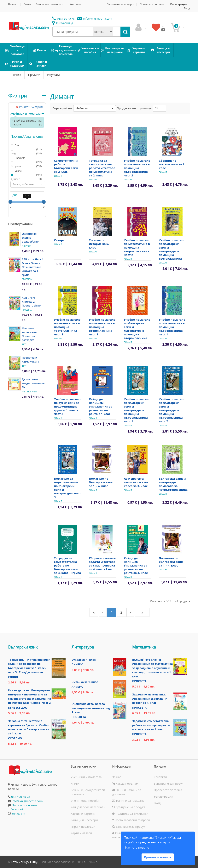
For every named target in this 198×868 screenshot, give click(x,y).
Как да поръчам (125, 783)
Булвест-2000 (18, 708)
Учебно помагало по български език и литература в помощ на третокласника (172, 249)
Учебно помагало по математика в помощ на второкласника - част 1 (102, 327)
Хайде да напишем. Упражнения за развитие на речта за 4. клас (136, 565)
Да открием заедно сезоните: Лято (33, 383)
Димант (15, 179)
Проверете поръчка (152, 4)
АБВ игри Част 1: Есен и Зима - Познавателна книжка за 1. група (33, 267)
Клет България (29, 392)
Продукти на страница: (134, 108)
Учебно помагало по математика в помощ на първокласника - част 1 (172, 327)
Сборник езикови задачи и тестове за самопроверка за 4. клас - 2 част (102, 564)
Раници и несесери (84, 820)
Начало (13, 4)
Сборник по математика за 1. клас (172, 164)
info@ (95, 19)
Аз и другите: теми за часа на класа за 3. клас (136, 482)
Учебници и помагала (26, 114)
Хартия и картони (83, 814)
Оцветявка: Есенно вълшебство (30, 238)
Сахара (59, 240)
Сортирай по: (62, 108)
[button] (28, 184)
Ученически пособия (85, 801)
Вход (187, 8)
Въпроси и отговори (49, 4)
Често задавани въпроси (131, 820)
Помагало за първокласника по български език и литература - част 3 (67, 488)
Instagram (18, 813)
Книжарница (63, 23)
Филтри (18, 95)
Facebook (17, 809)
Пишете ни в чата (24, 805)
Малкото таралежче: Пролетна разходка (29, 334)
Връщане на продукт (129, 807)
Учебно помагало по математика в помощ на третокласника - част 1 (67, 327)
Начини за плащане (128, 801)
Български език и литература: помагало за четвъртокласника (173, 484)
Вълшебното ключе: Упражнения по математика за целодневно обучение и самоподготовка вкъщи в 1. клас (153, 668)
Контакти (75, 4)
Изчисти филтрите (30, 107)
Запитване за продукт (120, 4)
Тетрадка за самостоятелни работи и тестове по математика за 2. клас (102, 168)
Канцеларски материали (88, 807)
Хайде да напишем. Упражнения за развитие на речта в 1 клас (101, 406)
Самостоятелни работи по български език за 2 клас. (66, 166)
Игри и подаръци (83, 827)
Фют (13, 154)
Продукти (34, 75)
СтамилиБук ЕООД (25, 862)
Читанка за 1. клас (85, 682)
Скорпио (16, 167)
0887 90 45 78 (64, 19)
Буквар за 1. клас (84, 660)
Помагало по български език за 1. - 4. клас (101, 482)
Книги (17, 125)
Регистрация (179, 4)
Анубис (77, 664)
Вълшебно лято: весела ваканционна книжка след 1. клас (91, 708)
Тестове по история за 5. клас (99, 244)
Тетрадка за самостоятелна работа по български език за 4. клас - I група (67, 565)
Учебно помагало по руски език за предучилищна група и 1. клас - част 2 (67, 406)
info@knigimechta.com (27, 801)
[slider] (10, 202)
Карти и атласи (81, 833)
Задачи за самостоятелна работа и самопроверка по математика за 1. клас (151, 725)
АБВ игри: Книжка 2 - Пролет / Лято (31, 302)
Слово (13, 677)
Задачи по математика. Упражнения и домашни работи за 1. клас (150, 699)
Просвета (27, 279)
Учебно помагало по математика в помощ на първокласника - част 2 (137, 168)
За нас (28, 4)
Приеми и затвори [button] (158, 857)
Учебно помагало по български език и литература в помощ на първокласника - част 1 (137, 410)
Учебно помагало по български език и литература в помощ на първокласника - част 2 (172, 410)
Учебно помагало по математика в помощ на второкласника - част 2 (137, 247)
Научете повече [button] (137, 847)
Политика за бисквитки (130, 814)
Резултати (53, 75)
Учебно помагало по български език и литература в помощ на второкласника (137, 329)
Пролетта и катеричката (30, 360)
